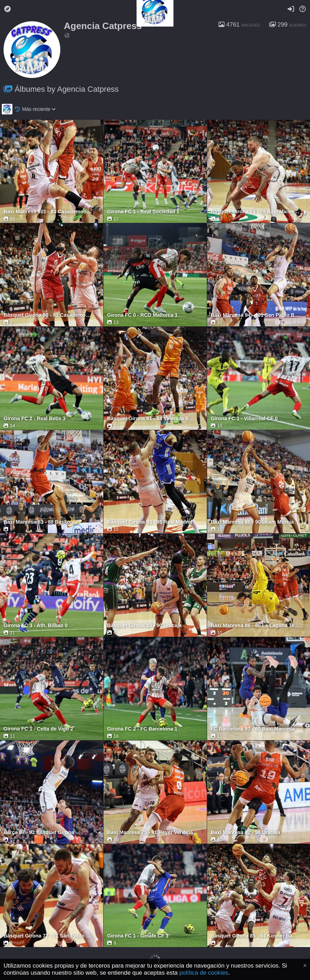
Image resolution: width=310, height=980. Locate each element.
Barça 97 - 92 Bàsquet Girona (39, 832)
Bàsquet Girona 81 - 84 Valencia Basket (152, 419)
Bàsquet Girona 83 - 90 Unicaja (144, 626)
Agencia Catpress (103, 26)
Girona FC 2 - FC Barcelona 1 (142, 729)
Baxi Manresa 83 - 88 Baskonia (40, 522)
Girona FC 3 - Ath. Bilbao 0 (36, 626)
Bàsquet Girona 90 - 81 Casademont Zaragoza (48, 315)
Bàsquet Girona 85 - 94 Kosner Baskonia (255, 936)
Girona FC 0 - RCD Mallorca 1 (142, 315)
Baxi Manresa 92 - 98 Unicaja (245, 832)
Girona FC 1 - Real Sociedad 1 (143, 212)
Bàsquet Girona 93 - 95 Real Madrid (150, 522)
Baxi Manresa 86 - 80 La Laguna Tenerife (255, 626)
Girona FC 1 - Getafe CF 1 (138, 936)
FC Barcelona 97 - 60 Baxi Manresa (253, 729)
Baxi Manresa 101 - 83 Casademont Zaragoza (48, 212)
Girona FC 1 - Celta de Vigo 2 (38, 729)
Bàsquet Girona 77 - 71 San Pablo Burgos (48, 936)
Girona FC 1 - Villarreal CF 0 (244, 419)
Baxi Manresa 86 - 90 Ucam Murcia (252, 522)
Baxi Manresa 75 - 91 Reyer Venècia (150, 832)
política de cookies (204, 973)
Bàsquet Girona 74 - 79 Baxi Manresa (255, 212)
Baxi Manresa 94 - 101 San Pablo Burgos (255, 315)
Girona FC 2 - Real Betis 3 (35, 419)
